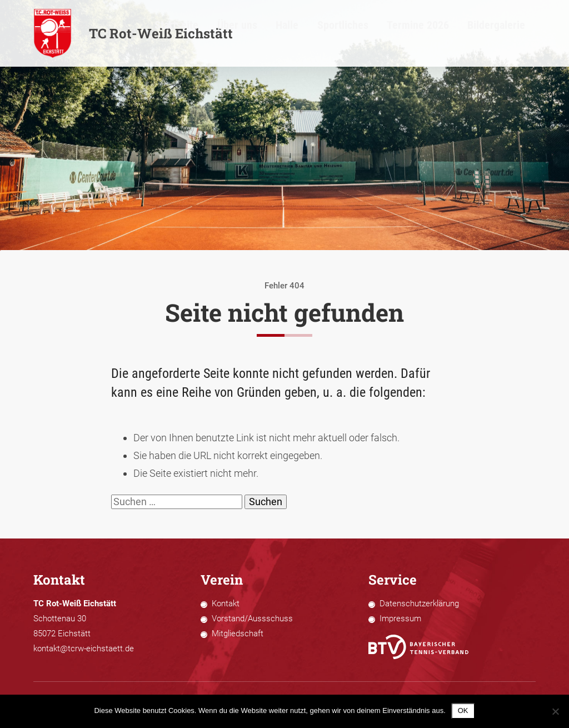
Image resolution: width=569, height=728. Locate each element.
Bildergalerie (517, 34)
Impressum (400, 619)
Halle (368, 34)
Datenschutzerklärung (419, 604)
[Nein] (555, 711)
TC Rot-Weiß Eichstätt (133, 33)
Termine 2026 (461, 34)
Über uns (332, 34)
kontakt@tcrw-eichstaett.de (84, 649)
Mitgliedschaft (238, 634)
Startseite (290, 34)
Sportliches (408, 34)
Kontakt (226, 604)
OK (463, 710)
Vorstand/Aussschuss (252, 619)
